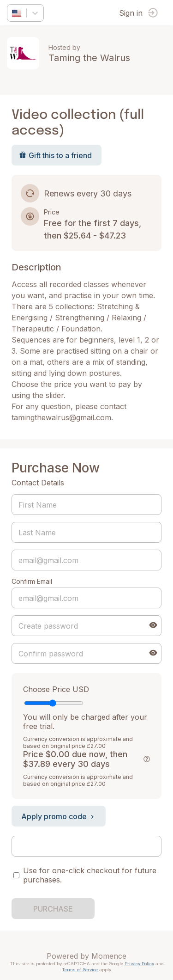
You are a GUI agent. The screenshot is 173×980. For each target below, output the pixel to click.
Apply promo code (59, 816)
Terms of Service (80, 970)
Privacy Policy (139, 964)
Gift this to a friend (55, 155)
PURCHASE (53, 909)
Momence (109, 956)
